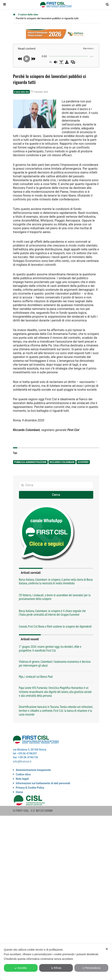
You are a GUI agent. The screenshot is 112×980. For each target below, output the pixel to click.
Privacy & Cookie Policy (30, 787)
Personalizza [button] (91, 968)
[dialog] (56, 962)
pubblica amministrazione (30, 462)
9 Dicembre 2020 (41, 92)
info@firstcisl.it (22, 761)
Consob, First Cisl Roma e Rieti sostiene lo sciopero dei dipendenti (55, 627)
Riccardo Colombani (62, 462)
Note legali (22, 778)
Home (19, 791)
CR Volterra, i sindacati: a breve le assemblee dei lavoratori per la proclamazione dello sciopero (55, 597)
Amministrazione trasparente (33, 769)
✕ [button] (107, 949)
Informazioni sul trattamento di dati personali (43, 783)
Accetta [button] (21, 968)
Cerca (56, 495)
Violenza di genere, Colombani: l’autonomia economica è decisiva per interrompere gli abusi (55, 664)
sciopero (83, 462)
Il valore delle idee (28, 15)
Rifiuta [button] (56, 968)
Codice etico (23, 774)
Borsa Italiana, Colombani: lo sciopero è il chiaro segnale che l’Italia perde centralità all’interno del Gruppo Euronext (52, 613)
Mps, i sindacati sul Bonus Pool (36, 677)
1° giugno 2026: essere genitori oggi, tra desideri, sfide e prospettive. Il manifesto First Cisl (50, 649)
